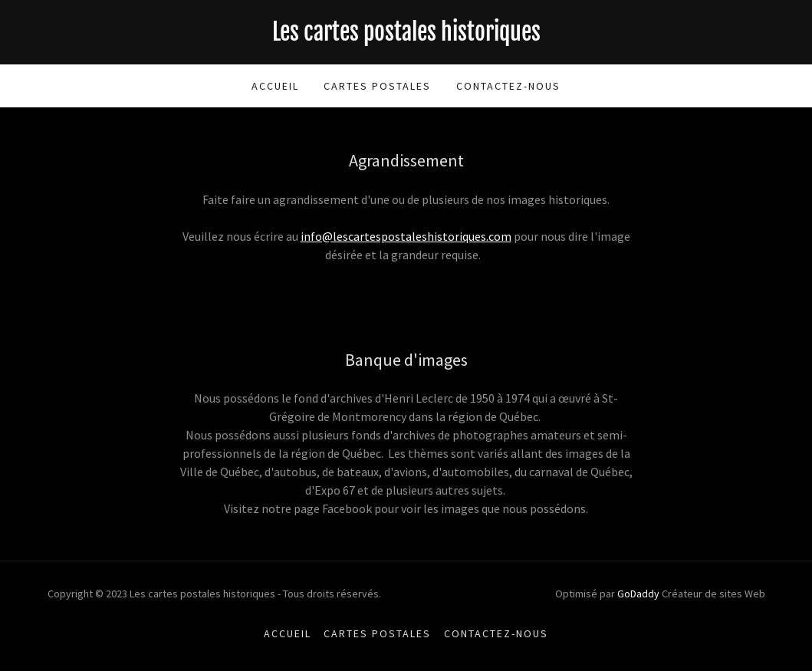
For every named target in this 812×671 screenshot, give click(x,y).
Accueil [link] (275, 86)
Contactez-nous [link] (508, 86)
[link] (406, 36)
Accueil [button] (288, 633)
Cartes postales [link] (377, 86)
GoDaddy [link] (638, 594)
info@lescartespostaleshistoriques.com (406, 236)
